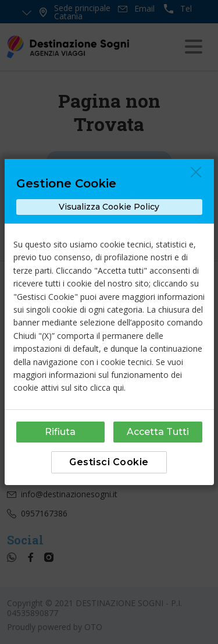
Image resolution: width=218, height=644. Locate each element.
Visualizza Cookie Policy (109, 207)
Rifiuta (60, 432)
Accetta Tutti (158, 432)
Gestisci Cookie (109, 462)
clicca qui (107, 388)
